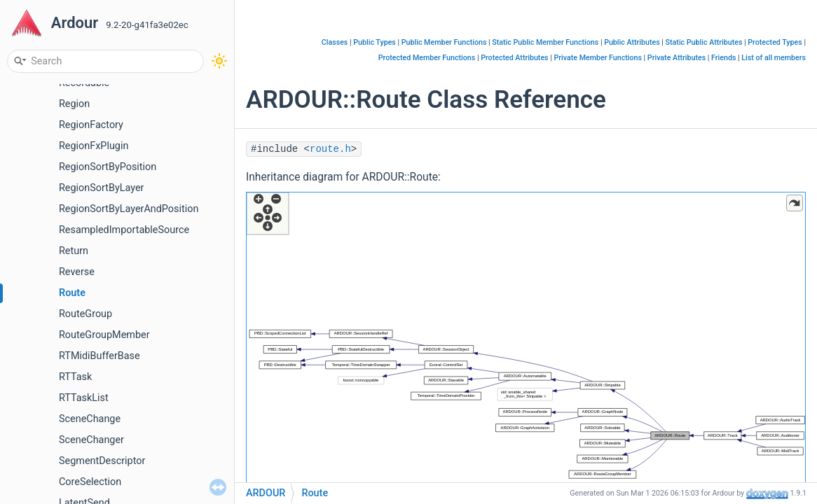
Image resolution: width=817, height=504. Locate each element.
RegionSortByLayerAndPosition (129, 209)
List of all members (774, 58)
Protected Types (775, 42)
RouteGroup (85, 314)
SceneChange (90, 419)
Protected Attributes (514, 58)
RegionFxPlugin (94, 146)
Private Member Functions (597, 58)
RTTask (75, 377)
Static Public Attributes (704, 42)
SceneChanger (91, 440)
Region (74, 104)
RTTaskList (84, 398)
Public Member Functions (444, 42)
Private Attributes (677, 58)
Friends (723, 58)
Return (74, 251)
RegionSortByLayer (101, 188)
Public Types (375, 42)
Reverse (77, 272)
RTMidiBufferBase (99, 356)
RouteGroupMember (104, 335)
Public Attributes (632, 42)
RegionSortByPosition (108, 167)
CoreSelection (90, 482)
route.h (330, 149)
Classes (335, 42)
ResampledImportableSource (124, 230)
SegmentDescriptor (102, 461)
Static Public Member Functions (545, 42)
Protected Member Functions (427, 58)
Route (72, 293)
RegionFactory (91, 125)
